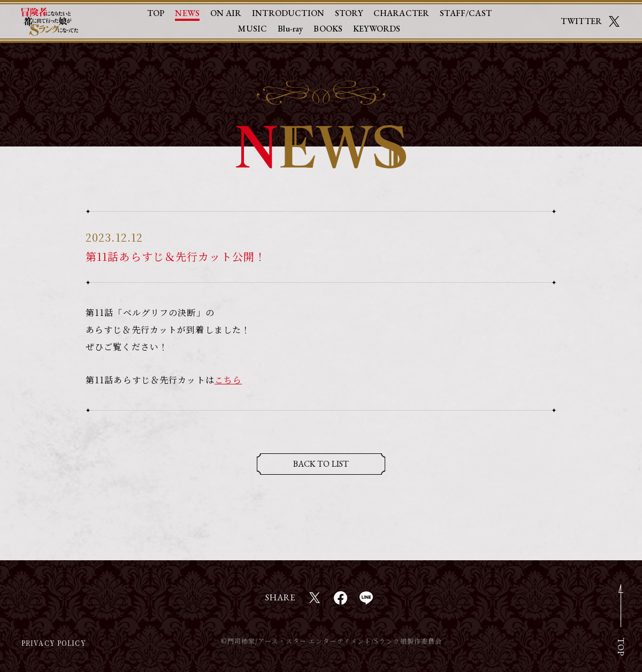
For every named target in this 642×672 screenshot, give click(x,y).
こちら (228, 380)
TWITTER (581, 20)
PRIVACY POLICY (54, 643)
